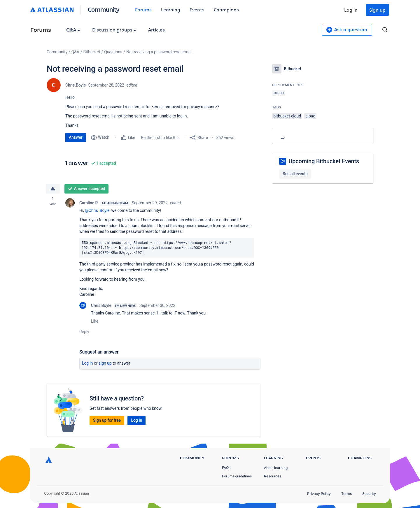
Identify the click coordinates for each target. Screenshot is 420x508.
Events (197, 9)
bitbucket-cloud (287, 116)
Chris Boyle (101, 305)
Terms (346, 494)
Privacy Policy (319, 494)
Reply (84, 332)
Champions (226, 9)
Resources (273, 476)
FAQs (226, 468)
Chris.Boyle (76, 85)
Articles (156, 30)
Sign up (377, 10)
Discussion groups (114, 30)
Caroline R (89, 203)
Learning (171, 9)
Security (369, 494)
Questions (113, 52)
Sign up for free (107, 420)
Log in (351, 10)
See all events (295, 174)
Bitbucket (92, 52)
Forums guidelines (237, 476)
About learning (276, 468)
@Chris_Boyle (97, 210)
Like (95, 321)
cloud (310, 116)
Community (104, 9)
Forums (143, 9)
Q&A (73, 30)
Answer (76, 137)
